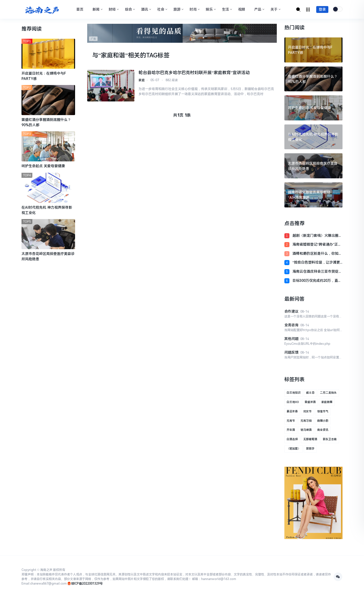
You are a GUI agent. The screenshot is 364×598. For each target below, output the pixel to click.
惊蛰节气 (323, 411)
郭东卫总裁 (330, 439)
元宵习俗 (306, 421)
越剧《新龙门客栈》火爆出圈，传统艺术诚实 (317, 236)
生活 (226, 9)
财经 (113, 9)
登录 (322, 9)
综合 (129, 9)
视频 (242, 9)
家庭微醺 (327, 402)
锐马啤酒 (306, 430)
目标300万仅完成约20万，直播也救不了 (317, 281)
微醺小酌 (323, 421)
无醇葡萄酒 (310, 439)
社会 (162, 9)
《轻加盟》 (294, 449)
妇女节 (308, 411)
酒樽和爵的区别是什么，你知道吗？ (317, 254)
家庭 (142, 80)
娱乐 (210, 9)
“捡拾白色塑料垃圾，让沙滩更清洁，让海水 (316, 263)
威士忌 (310, 393)
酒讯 (146, 9)
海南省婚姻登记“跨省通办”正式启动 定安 (317, 245)
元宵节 (291, 421)
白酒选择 (292, 439)
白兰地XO (293, 402)
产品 (259, 9)
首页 (80, 9)
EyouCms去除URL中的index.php (307, 344)
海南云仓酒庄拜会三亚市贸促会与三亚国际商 (317, 272)
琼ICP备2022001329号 (87, 584)
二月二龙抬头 (328, 393)
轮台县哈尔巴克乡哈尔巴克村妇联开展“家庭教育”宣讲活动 (194, 73)
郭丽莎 (310, 449)
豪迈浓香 (292, 411)
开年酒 (291, 430)
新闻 (97, 9)
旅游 (178, 9)
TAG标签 (158, 55)
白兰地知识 (294, 393)
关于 (275, 9)
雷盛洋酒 (310, 402)
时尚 (194, 9)
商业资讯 (323, 430)
